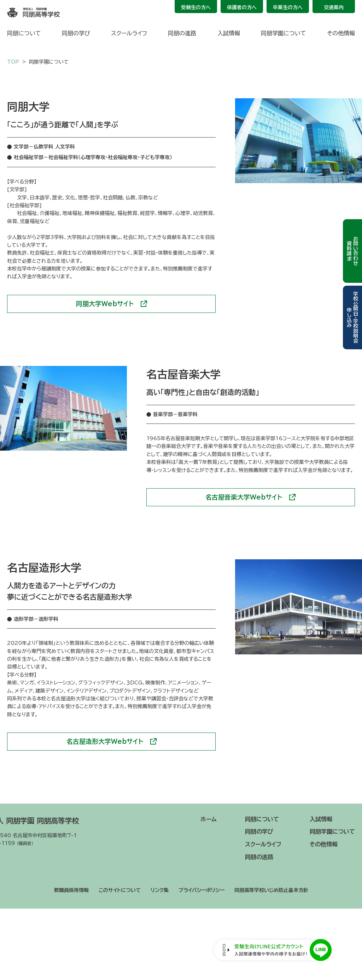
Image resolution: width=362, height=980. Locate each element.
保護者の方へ (242, 7)
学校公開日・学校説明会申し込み (352, 317)
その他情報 (341, 33)
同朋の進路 (182, 33)
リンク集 (160, 962)
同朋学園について (284, 33)
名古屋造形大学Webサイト (112, 813)
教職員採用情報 (71, 962)
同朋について (24, 33)
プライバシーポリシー (202, 962)
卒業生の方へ (288, 7)
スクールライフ (129, 33)
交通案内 (334, 7)
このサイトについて (120, 962)
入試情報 (229, 33)
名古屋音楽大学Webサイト (250, 568)
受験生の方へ (196, 7)
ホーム (209, 891)
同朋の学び (76, 33)
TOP (13, 134)
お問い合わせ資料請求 (352, 251)
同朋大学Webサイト (112, 375)
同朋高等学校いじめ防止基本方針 (271, 962)
